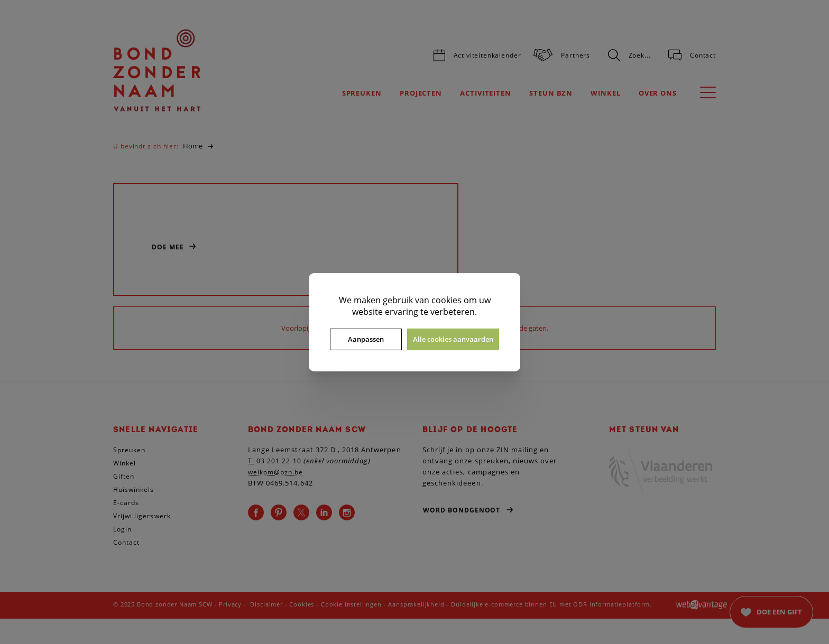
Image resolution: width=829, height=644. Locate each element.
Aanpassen (366, 339)
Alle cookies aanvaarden (453, 339)
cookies (446, 300)
